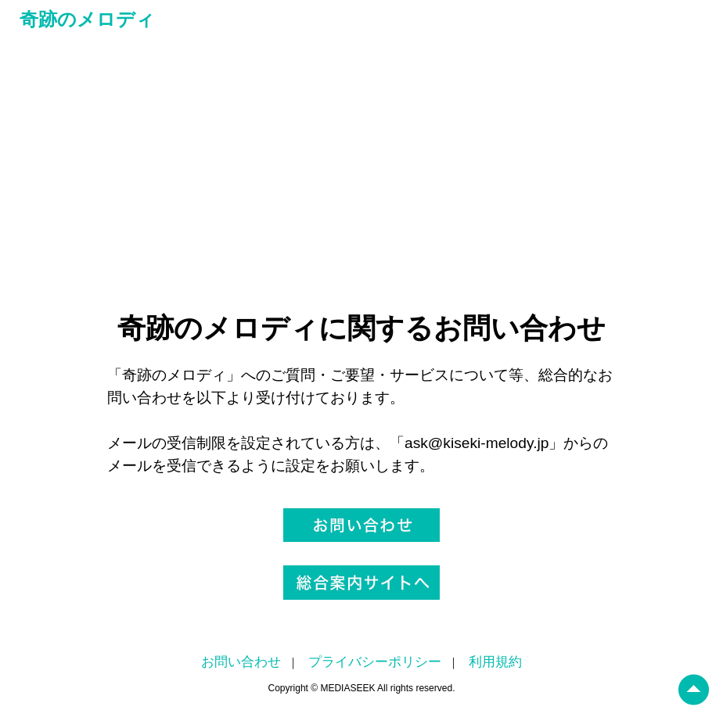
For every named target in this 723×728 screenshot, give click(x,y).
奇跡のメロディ (87, 19)
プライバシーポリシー (375, 662)
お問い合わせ (241, 662)
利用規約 (495, 662)
